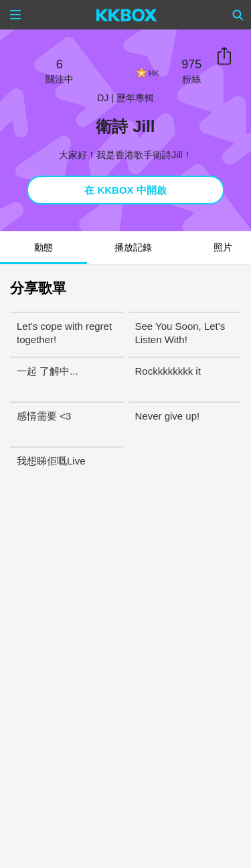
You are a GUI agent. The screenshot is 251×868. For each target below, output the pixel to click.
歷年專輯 (135, 98)
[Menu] (15, 15)
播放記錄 (133, 247)
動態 (44, 247)
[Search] (238, 15)
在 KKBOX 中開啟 (125, 190)
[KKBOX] (127, 15)
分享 (224, 56)
